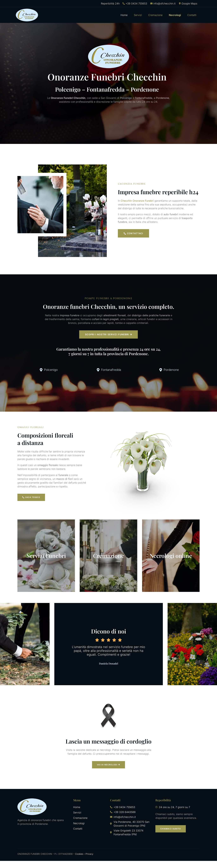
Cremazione (155, 15)
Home (124, 15)
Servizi (138, 15)
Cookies (79, 861)
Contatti (192, 15)
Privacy (89, 861)
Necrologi (175, 15)
